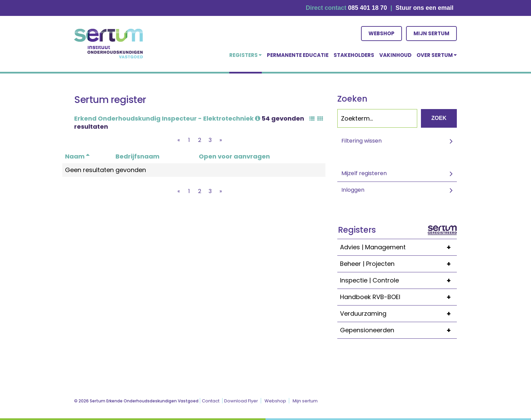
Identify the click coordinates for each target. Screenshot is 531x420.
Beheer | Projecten (398, 264)
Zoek (439, 118)
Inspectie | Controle (398, 280)
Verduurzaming (398, 314)
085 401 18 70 (368, 8)
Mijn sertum (431, 33)
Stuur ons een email (424, 8)
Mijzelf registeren (364, 173)
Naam (77, 156)
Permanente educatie (298, 55)
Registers (246, 55)
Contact (211, 401)
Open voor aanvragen (234, 156)
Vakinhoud (395, 55)
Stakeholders (354, 55)
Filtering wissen (362, 141)
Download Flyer (241, 401)
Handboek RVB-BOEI (398, 297)
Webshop (381, 33)
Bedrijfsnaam (137, 156)
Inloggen (353, 190)
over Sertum (437, 55)
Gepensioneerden (398, 330)
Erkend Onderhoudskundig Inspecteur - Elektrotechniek (167, 118)
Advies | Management (398, 247)
